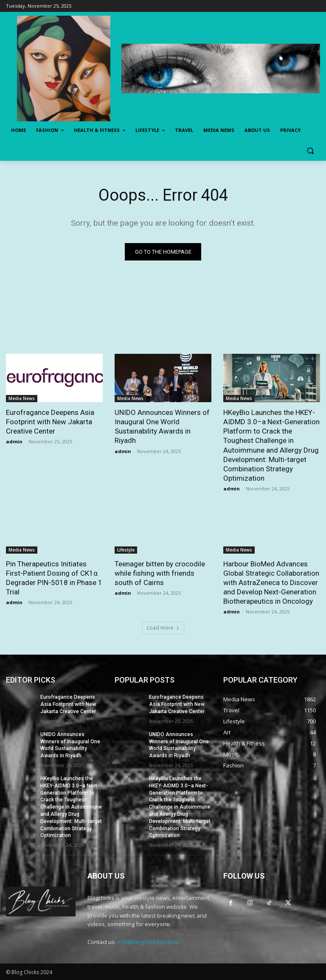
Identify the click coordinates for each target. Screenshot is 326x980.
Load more (163, 628)
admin (14, 442)
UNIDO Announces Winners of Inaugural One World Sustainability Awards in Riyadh (162, 426)
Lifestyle (126, 550)
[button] (310, 151)
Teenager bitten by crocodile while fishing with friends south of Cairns (160, 573)
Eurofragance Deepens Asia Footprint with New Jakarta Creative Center (50, 422)
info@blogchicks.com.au (148, 942)
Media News (22, 398)
